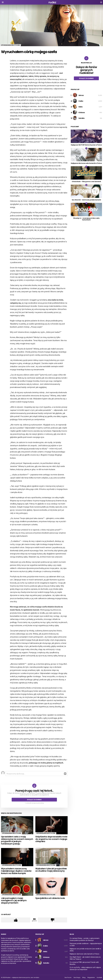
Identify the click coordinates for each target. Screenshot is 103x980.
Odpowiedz (65, 774)
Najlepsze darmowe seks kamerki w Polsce (86, 163)
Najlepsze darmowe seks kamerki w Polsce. (85, 954)
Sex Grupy (77, 978)
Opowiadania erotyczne (11, 833)
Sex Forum (68, 978)
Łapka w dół (52, 920)
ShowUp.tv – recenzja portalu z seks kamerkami (86, 219)
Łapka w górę (16, 920)
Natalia (81, 118)
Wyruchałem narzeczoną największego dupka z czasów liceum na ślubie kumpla (16, 871)
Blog (84, 978)
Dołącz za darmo (34, 800)
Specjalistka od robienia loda (50, 898)
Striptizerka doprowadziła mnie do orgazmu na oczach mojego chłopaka (51, 839)
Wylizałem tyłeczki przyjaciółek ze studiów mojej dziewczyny (51, 870)
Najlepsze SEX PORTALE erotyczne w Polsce (86, 145)
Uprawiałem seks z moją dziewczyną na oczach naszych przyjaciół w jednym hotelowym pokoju (17, 840)
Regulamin (91, 978)
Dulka (81, 101)
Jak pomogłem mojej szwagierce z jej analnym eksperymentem (14, 900)
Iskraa (81, 95)
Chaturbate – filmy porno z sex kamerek (86, 182)
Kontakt (99, 978)
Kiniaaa (82, 113)
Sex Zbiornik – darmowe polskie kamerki (86, 200)
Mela (80, 107)
